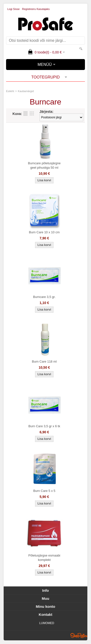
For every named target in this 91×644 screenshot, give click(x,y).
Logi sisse (13, 9)
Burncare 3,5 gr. (44, 297)
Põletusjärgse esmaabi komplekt (44, 558)
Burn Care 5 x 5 (44, 491)
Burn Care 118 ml (44, 361)
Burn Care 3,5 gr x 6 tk (44, 426)
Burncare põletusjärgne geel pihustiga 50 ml (44, 165)
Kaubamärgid (26, 91)
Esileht (10, 91)
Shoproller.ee (79, 635)
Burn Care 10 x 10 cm (44, 232)
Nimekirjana (25, 113)
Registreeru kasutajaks (36, 9)
